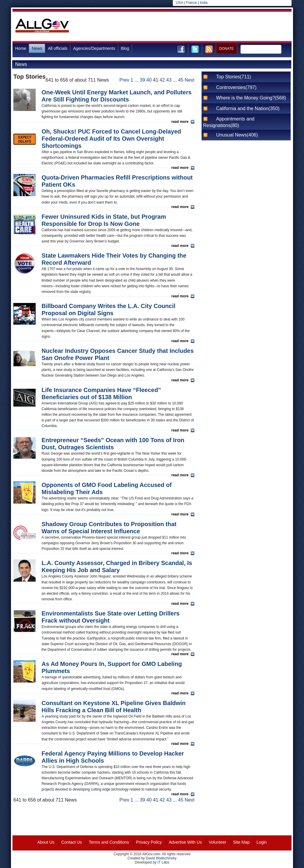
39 (142, 80)
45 (181, 80)
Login (262, 842)
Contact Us (72, 842)
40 (149, 80)
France (191, 3)
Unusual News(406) (237, 135)
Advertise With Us (185, 842)
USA (179, 3)
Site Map (242, 842)
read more (180, 122)
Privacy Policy (149, 842)
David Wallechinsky (161, 858)
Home (21, 48)
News (37, 48)
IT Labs (163, 862)
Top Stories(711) (233, 77)
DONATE (226, 49)
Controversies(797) (236, 87)
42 (162, 80)
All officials (58, 48)
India (204, 3)
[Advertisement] (183, 26)
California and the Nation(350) (248, 108)
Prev (124, 80)
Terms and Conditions (109, 842)
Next (190, 80)
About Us (46, 842)
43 (169, 80)
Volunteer (217, 842)
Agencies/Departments (94, 48)
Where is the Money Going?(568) (251, 98)
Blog (125, 48)
